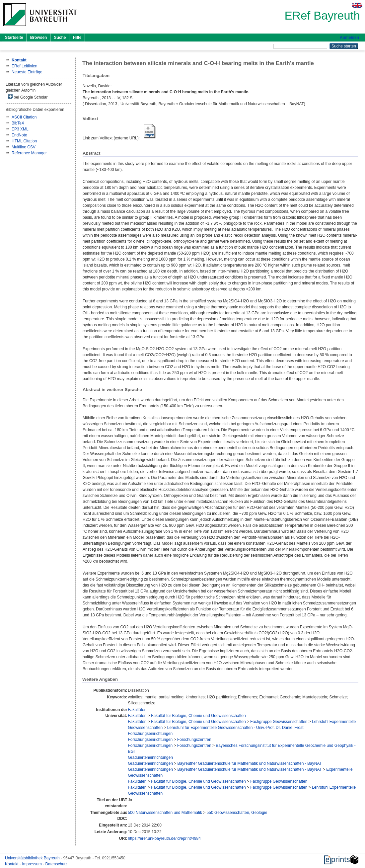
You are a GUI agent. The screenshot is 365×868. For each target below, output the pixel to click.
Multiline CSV (24, 147)
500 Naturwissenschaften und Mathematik (165, 813)
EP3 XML (20, 129)
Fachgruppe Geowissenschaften (279, 722)
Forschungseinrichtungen (150, 734)
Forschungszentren (194, 740)
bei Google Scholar (28, 97)
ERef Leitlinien (24, 66)
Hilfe (77, 38)
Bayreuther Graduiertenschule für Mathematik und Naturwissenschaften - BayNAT (250, 763)
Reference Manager (29, 153)
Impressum (32, 864)
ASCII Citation (24, 117)
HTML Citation (24, 141)
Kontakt (12, 864)
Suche (60, 38)
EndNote (19, 135)
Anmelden (349, 38)
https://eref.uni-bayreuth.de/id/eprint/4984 (164, 838)
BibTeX (18, 123)
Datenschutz (56, 864)
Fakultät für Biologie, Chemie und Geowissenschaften (198, 716)
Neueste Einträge (27, 72)
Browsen (39, 38)
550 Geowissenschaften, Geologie (237, 813)
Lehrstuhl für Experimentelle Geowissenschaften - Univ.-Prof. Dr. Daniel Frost (235, 728)
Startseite (14, 38)
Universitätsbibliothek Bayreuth (33, 858)
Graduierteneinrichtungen (150, 757)
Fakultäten (137, 710)
